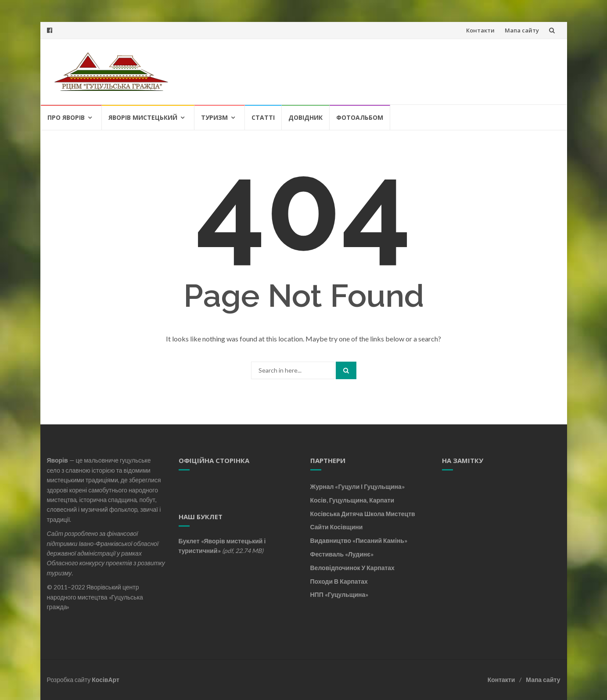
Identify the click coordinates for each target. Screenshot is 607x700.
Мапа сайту (522, 30)
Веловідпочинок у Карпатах (352, 568)
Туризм (214, 117)
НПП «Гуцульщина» (339, 594)
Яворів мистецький (143, 117)
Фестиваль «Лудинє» (342, 554)
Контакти (480, 30)
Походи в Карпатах (339, 581)
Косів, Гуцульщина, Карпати (352, 500)
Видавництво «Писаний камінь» (359, 540)
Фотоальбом (360, 117)
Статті (263, 117)
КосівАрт (106, 680)
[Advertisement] (497, 535)
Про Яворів (66, 117)
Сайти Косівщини (337, 527)
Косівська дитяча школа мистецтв (363, 514)
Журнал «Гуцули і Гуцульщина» (357, 486)
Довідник (305, 117)
